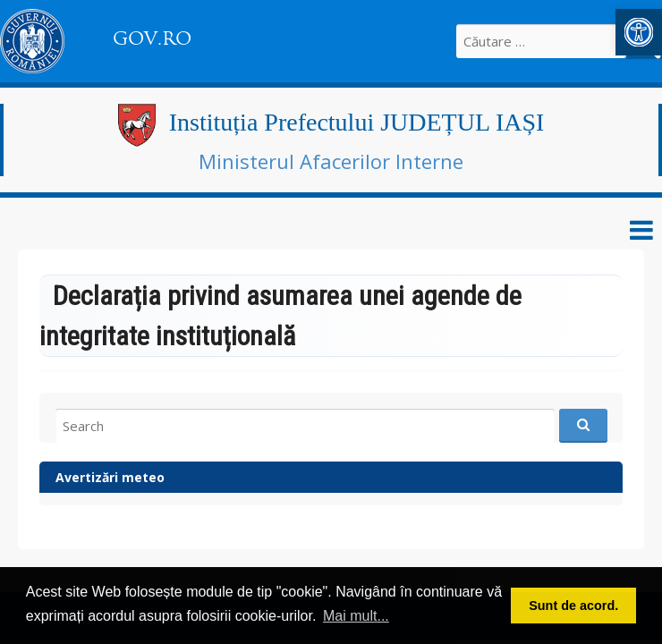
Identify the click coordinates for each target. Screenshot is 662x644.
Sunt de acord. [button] (573, 606)
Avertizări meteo (110, 477)
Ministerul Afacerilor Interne (331, 161)
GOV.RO (152, 38)
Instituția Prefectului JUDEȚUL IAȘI (357, 122)
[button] (639, 32)
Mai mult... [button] (356, 616)
